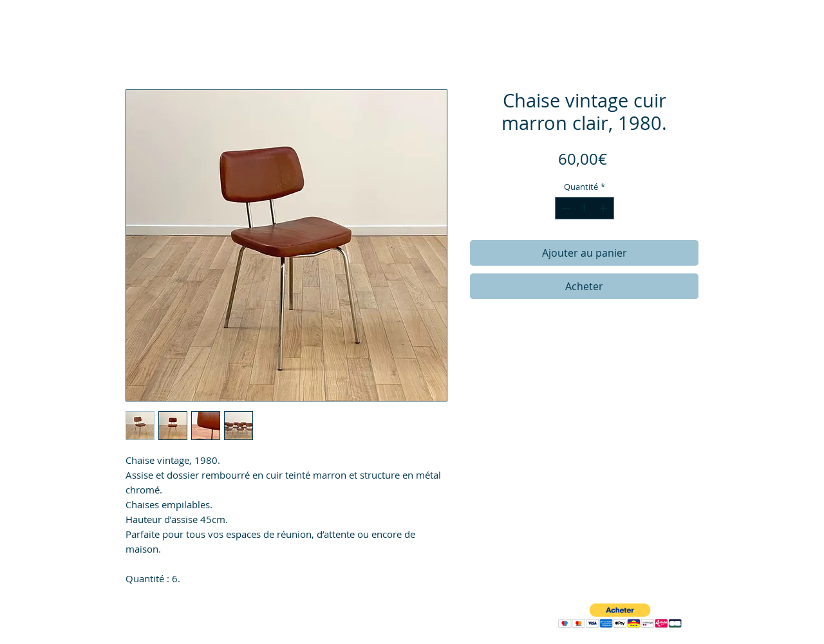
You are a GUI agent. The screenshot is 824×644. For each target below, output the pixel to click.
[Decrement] (565, 208)
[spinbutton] (584, 208)
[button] (620, 616)
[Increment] (604, 208)
